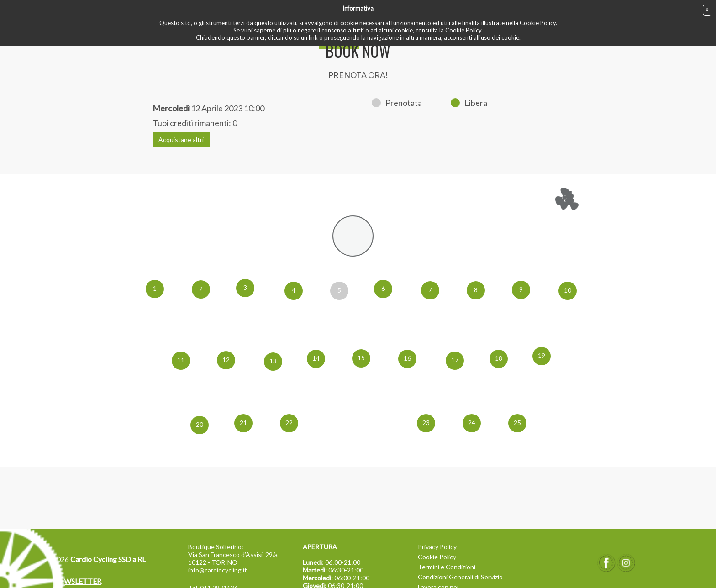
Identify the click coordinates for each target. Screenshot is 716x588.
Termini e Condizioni (447, 567)
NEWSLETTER (77, 581)
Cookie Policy (538, 23)
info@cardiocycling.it (218, 570)
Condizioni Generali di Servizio (460, 577)
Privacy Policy (437, 547)
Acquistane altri (181, 139)
